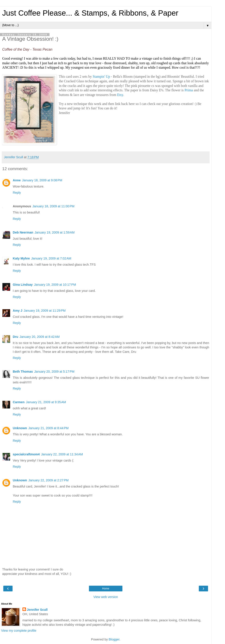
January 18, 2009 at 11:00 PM (53, 206)
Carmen (19, 402)
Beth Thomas (23, 372)
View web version (106, 597)
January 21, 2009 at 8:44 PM (49, 428)
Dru (16, 337)
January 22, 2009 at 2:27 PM (49, 480)
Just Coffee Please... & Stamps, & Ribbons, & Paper (90, 13)
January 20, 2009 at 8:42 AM (40, 337)
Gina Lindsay (23, 285)
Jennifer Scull (37, 610)
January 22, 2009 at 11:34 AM (62, 454)
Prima (189, 90)
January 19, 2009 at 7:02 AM (51, 258)
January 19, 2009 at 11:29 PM (45, 311)
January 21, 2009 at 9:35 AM (46, 402)
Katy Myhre (21, 258)
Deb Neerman (23, 232)
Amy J (18, 311)
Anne (17, 180)
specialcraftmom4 (26, 454)
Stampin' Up (102, 76)
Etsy (120, 95)
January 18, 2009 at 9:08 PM (42, 180)
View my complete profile (19, 631)
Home (106, 589)
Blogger (114, 639)
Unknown (20, 428)
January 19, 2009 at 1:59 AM (55, 232)
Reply (17, 193)
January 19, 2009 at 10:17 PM (55, 285)
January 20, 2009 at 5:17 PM (54, 372)
